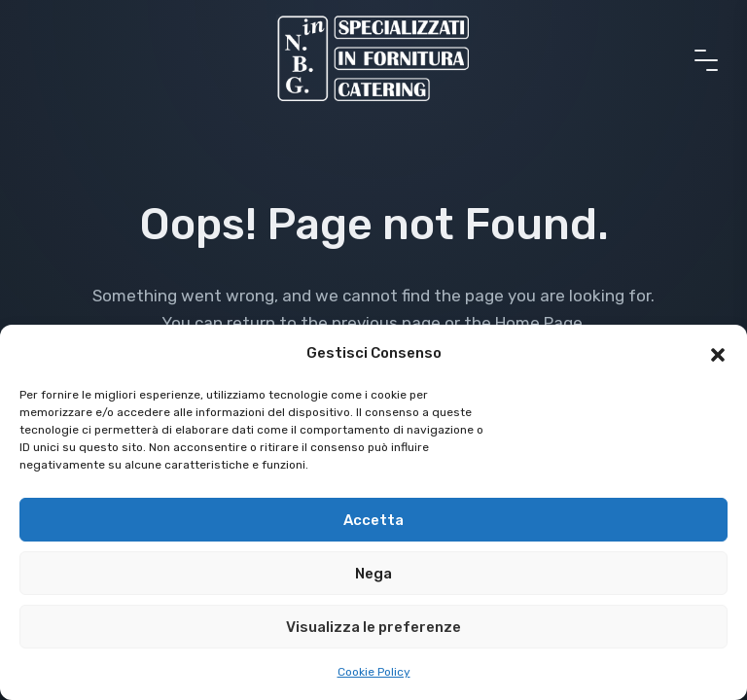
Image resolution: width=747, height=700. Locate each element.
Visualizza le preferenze (373, 627)
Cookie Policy (374, 672)
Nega (373, 574)
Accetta (373, 520)
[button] (718, 353)
